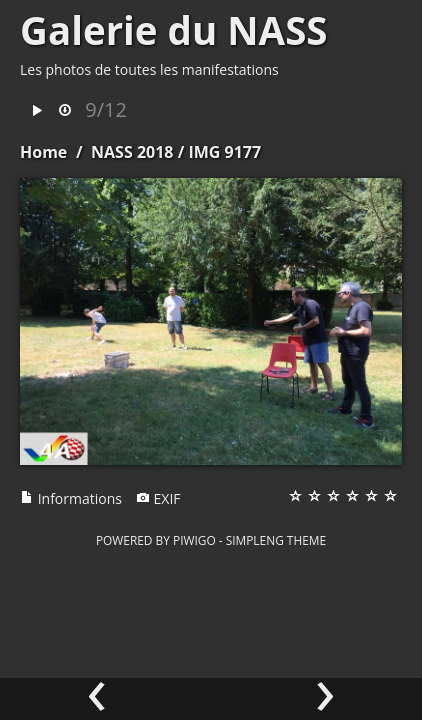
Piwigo (194, 540)
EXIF (158, 498)
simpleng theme (276, 540)
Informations (71, 498)
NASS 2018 (132, 152)
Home (43, 152)
